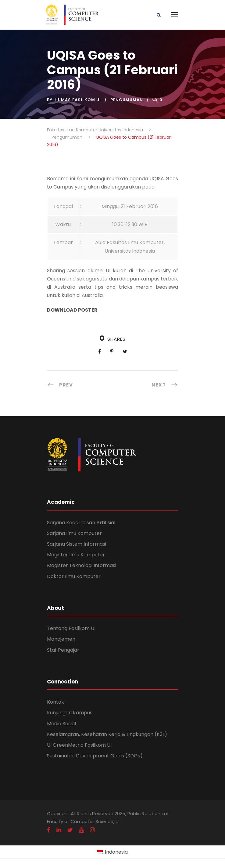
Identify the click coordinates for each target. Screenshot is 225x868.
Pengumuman (127, 100)
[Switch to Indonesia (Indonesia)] (112, 852)
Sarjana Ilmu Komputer (74, 533)
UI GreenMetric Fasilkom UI (79, 745)
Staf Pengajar (63, 650)
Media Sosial (61, 724)
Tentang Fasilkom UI (71, 628)
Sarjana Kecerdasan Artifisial (81, 523)
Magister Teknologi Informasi (82, 565)
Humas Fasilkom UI (78, 100)
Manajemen (61, 639)
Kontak (55, 702)
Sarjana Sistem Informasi (77, 544)
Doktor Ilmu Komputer (74, 576)
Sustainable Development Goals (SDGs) (95, 756)
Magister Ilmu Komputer (76, 555)
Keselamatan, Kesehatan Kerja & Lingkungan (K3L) (107, 734)
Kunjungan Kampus (70, 713)
